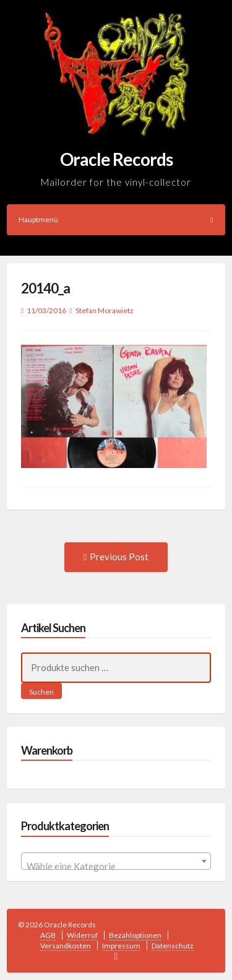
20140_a (45, 288)
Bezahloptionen (135, 935)
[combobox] (116, 861)
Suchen (41, 692)
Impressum (121, 946)
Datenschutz (173, 946)
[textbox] (116, 866)
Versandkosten (66, 946)
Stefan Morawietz (105, 310)
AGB (48, 935)
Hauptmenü (116, 219)
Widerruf (82, 935)
